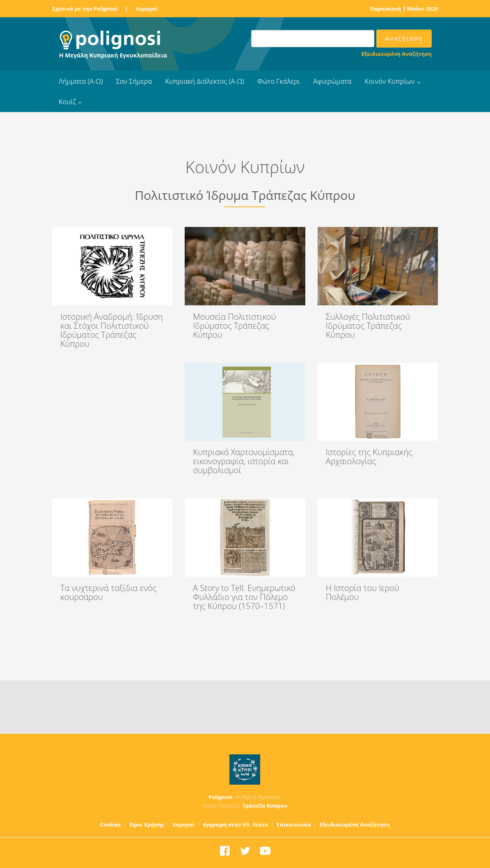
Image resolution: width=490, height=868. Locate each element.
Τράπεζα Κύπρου (265, 806)
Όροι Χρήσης (147, 824)
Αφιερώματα (332, 81)
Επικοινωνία (294, 824)
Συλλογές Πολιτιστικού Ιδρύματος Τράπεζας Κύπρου (368, 326)
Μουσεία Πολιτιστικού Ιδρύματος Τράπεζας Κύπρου (234, 326)
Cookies (111, 824)
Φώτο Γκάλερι (279, 81)
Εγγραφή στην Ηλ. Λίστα (236, 824)
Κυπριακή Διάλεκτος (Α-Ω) (205, 81)
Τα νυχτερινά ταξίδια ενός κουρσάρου (108, 592)
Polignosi (221, 797)
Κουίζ (67, 102)
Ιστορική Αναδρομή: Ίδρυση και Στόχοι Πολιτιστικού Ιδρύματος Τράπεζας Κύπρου (111, 330)
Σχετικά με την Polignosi (85, 9)
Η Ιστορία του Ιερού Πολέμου (363, 592)
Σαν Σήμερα (134, 81)
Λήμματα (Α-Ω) (81, 81)
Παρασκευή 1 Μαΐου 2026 (404, 9)
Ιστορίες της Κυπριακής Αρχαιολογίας (369, 457)
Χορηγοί (147, 9)
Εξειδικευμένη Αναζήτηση (397, 54)
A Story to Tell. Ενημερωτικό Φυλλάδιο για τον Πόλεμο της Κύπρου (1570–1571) (244, 597)
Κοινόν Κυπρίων (390, 81)
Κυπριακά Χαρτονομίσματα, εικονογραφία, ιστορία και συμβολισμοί (244, 461)
